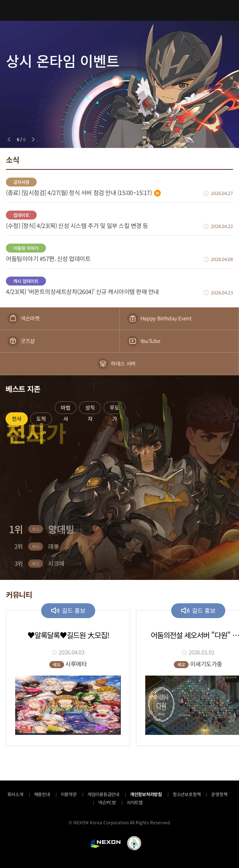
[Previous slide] (9, 139)
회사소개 (15, 794)
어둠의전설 (120, 10)
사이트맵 (135, 802)
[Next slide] (33, 139)
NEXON (106, 844)
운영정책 (219, 794)
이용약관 (69, 794)
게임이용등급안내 (103, 794)
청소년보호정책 (187, 794)
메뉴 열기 (10, 10)
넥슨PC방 (107, 802)
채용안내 (42, 794)
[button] (17, 420)
